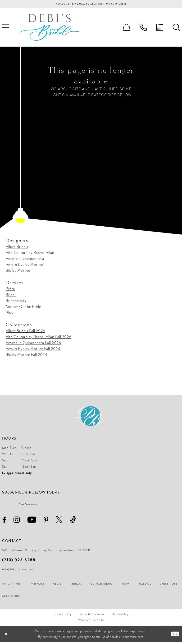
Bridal (11, 296)
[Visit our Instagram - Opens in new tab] (17, 522)
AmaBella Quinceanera (25, 260)
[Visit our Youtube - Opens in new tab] (32, 522)
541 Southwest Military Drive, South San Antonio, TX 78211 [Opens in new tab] (46, 552)
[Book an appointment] (160, 28)
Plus (9, 314)
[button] (127, 28)
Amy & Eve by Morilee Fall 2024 (33, 350)
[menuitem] (127, 28)
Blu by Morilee (18, 271)
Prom (10, 290)
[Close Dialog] (7, 636)
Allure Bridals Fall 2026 (25, 332)
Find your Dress (124, 5)
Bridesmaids (16, 302)
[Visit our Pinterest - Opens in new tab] (46, 522)
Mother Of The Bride (23, 308)
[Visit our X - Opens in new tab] (59, 522)
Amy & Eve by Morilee (24, 266)
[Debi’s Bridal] (50, 28)
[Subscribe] (57, 506)
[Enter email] (31, 506)
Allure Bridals (17, 248)
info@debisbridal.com (18, 571)
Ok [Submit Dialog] (174, 636)
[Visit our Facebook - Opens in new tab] (4, 522)
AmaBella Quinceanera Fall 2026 (33, 344)
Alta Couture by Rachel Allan (30, 254)
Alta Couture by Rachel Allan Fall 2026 (39, 338)
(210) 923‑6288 (19, 562)
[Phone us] (143, 28)
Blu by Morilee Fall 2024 (26, 356)
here (141, 639)
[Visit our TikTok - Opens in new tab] (73, 522)
